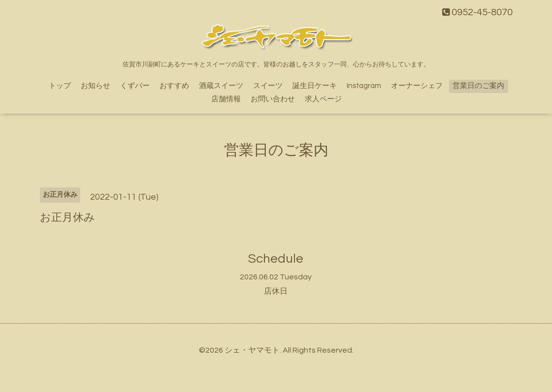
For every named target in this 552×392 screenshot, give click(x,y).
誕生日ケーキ (315, 86)
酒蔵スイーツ (221, 86)
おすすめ (174, 86)
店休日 (276, 291)
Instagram (364, 86)
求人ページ (323, 99)
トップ (60, 86)
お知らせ (96, 86)
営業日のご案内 (478, 86)
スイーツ (268, 86)
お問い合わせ (273, 99)
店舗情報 (226, 99)
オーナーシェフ (417, 86)
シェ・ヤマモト (252, 350)
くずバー (135, 86)
